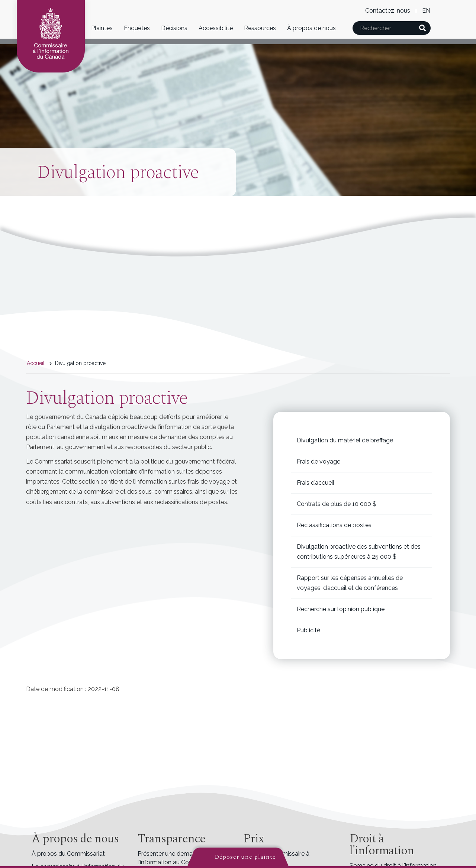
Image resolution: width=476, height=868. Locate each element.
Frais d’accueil (316, 483)
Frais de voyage (319, 462)
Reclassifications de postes (334, 525)
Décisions (174, 28)
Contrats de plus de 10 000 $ (337, 504)
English (426, 11)
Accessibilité (216, 28)
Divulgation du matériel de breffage (345, 440)
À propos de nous (311, 28)
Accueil (36, 363)
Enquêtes (137, 28)
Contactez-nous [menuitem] (388, 11)
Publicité (308, 630)
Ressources (260, 28)
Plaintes (102, 28)
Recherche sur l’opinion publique (341, 609)
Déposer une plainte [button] (245, 857)
